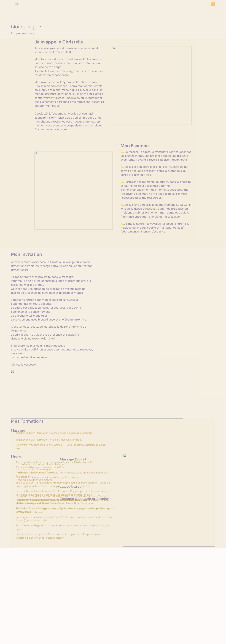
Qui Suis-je (125, 7)
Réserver (141, 7)
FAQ (111, 7)
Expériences (97, 7)
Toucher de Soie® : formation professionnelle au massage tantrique (54, 435)
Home (82, 7)
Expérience (46, 622)
